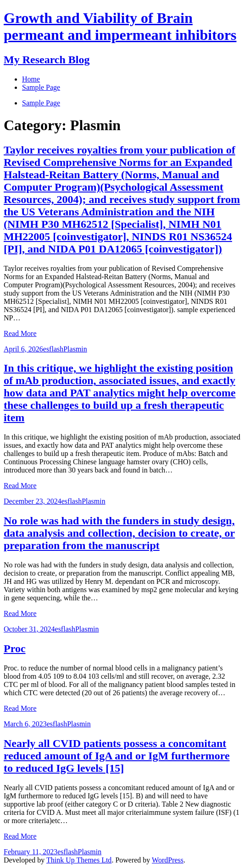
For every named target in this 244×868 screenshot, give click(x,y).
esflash (53, 349)
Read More (20, 333)
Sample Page (41, 103)
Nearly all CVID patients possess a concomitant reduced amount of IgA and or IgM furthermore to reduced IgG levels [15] (117, 756)
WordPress (168, 860)
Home (31, 79)
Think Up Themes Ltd (79, 860)
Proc (15, 648)
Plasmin (75, 349)
